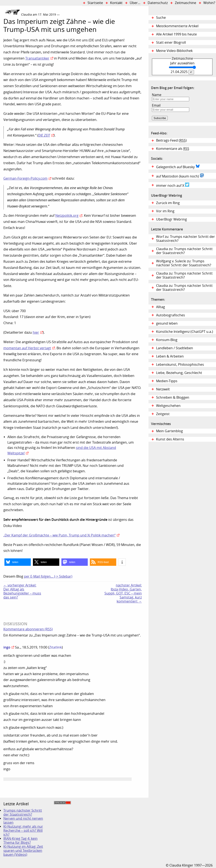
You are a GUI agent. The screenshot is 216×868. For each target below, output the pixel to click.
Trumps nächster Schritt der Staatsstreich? (23, 812)
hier (36, 332)
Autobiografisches (171, 315)
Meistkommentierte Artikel (177, 26)
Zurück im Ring (168, 203)
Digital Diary (2, 72)
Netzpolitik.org (67, 216)
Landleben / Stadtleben (175, 348)
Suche (161, 18)
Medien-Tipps (167, 381)
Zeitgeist (163, 414)
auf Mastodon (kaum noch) (180, 176)
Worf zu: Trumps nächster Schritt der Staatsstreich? (186, 239)
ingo (7, 647)
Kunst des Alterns (170, 439)
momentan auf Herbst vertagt (27, 348)
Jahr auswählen (182, 63)
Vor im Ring (165, 211)
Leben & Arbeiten (170, 356)
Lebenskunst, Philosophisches (180, 365)
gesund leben (167, 323)
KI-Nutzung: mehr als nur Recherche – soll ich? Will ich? (23, 831)
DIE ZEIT (44, 135)
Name (157, 95)
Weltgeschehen (168, 406)
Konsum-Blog (167, 340)
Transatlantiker (37, 58)
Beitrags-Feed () (171, 140)
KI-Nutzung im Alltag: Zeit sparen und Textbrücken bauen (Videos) (23, 851)
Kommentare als (173, 149)
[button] (18, 562)
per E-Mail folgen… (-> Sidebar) (48, 576)
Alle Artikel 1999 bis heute (176, 34)
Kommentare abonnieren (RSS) (28, 629)
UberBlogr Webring (171, 219)
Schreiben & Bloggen (173, 397)
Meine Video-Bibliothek (174, 51)
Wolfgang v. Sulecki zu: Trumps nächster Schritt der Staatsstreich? (184, 263)
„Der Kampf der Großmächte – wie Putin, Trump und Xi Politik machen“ (59, 535)
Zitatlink (55, 647)
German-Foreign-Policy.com (25, 178)
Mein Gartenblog (169, 431)
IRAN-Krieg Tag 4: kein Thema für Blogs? (20, 841)
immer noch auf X (173, 185)
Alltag (161, 307)
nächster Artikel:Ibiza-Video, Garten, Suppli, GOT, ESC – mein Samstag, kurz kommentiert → (123, 593)
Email (156, 105)
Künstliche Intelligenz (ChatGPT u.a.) (185, 332)
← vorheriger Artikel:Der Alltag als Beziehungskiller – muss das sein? (22, 591)
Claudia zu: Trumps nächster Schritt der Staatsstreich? (184, 251)
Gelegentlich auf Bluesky (178, 167)
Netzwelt (163, 389)
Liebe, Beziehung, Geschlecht (179, 373)
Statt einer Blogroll (171, 43)
